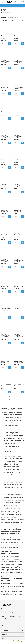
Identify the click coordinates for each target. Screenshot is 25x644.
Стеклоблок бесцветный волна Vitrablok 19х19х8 (5, 37)
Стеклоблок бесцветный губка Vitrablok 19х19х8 (5, 86)
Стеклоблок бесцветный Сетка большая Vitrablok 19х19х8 (5, 235)
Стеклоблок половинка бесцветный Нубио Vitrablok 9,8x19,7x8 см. (6, 386)
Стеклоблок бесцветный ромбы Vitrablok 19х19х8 (18, 136)
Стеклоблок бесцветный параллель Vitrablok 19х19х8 (6, 161)
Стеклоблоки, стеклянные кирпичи (15, 6)
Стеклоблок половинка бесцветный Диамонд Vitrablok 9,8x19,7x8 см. (19, 386)
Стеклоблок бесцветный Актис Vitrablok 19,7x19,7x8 (5, 361)
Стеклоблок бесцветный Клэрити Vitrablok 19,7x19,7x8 (18, 361)
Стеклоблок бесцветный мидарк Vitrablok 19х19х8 (18, 112)
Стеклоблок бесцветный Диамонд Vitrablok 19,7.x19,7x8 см (6, 336)
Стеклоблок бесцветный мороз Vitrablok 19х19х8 (5, 136)
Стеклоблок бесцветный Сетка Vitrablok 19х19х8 (5, 261)
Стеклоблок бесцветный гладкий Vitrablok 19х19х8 (18, 62)
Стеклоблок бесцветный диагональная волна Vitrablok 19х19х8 (19, 87)
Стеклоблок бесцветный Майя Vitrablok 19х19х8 (18, 235)
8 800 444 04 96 (5, 611)
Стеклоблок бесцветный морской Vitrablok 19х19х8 (19, 261)
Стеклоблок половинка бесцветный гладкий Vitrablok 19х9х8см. (6, 310)
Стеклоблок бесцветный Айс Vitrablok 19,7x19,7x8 (18, 335)
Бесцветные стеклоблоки (7, 12)
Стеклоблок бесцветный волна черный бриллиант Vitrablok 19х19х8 (18, 310)
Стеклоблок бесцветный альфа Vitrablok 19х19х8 (18, 161)
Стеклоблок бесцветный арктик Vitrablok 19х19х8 (18, 37)
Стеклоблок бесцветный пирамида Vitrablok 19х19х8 (6, 186)
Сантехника (3, 6)
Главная (3, 9)
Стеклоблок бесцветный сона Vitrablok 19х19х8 (5, 285)
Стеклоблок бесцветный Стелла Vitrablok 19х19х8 (18, 186)
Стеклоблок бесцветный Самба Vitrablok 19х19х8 (18, 210)
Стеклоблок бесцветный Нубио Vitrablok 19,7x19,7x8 (18, 285)
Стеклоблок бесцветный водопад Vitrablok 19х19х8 (6, 62)
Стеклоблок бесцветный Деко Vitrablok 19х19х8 (5, 210)
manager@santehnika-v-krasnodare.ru (10, 613)
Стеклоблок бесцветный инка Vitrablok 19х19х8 (5, 112)
